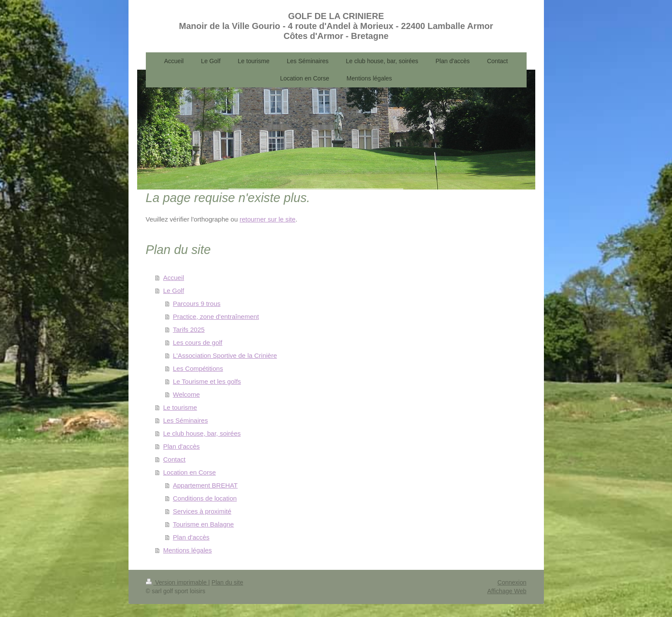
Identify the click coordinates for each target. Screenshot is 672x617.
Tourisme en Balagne (204, 524)
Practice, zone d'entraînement (216, 317)
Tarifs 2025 (189, 329)
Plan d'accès (182, 446)
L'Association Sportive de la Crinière (225, 355)
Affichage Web (507, 591)
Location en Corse (190, 472)
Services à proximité (202, 511)
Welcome (186, 394)
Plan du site (227, 582)
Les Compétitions (198, 368)
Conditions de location (205, 498)
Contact (174, 459)
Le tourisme (180, 407)
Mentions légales (188, 550)
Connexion (512, 582)
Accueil (174, 278)
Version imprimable (177, 582)
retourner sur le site (268, 219)
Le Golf (174, 291)
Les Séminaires (185, 420)
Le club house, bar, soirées (202, 433)
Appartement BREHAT (206, 485)
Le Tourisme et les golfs (207, 381)
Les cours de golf (198, 342)
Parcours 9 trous (197, 304)
